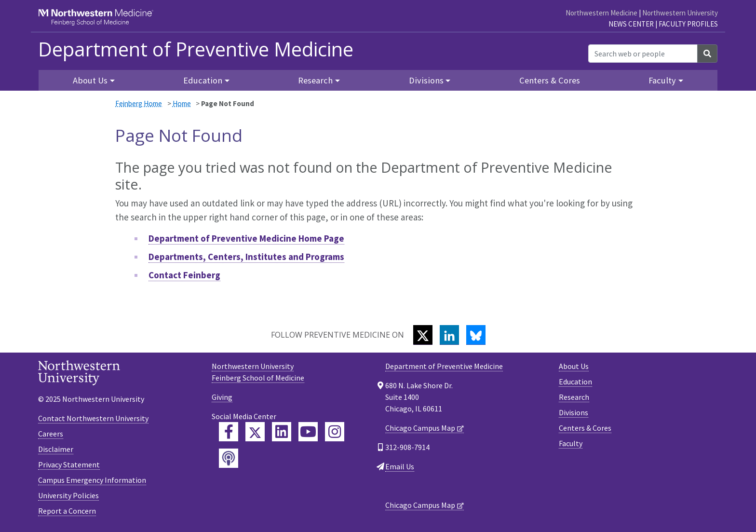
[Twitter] (423, 335)
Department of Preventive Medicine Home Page (246, 238)
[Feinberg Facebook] (229, 432)
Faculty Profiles (688, 24)
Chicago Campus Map (420, 428)
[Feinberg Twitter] (255, 432)
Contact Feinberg (184, 275)
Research (574, 397)
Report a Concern (67, 511)
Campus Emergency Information (92, 480)
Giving (222, 397)
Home (182, 103)
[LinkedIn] (449, 335)
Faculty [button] (662, 80)
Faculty (571, 443)
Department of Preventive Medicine (196, 49)
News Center (631, 24)
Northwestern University (680, 13)
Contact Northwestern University (93, 418)
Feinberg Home (139, 103)
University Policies (68, 495)
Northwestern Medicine (601, 13)
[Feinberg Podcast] (229, 458)
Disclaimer (56, 449)
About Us (574, 366)
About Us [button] (90, 80)
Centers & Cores (550, 80)
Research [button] (315, 80)
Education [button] (203, 80)
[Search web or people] (643, 54)
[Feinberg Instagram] (335, 432)
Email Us (400, 466)
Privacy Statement (69, 464)
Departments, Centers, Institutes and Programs (246, 257)
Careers (51, 434)
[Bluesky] (476, 335)
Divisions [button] (426, 80)
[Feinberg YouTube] (308, 432)
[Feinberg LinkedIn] (282, 432)
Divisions (574, 412)
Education (575, 382)
